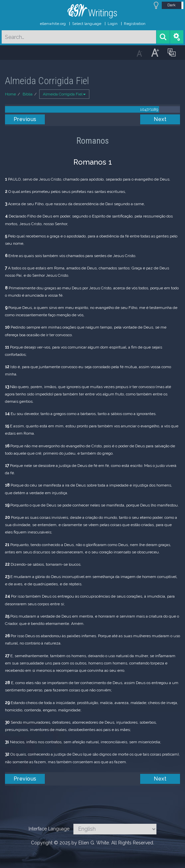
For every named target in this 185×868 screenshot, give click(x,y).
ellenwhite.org (53, 24)
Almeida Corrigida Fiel (64, 94)
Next (160, 119)
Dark (172, 5)
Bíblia (28, 94)
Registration (135, 24)
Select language (87, 24)
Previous (25, 119)
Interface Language (49, 829)
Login (113, 24)
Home (10, 94)
